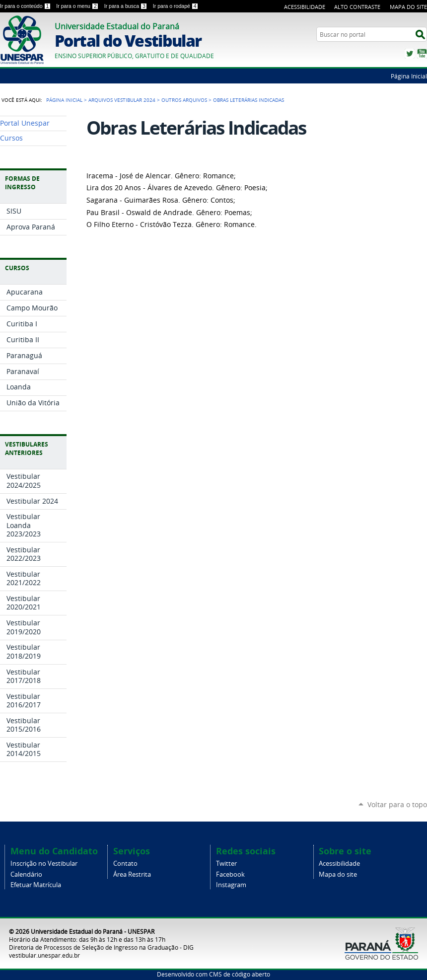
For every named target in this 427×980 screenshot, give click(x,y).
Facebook (230, 874)
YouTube (422, 54)
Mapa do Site (408, 7)
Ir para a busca (127, 6)
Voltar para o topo (397, 804)
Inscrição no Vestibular (44, 864)
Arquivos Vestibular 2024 (122, 100)
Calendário (26, 874)
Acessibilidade (305, 7)
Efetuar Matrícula (36, 885)
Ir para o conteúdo (26, 6)
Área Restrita (132, 874)
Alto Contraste (357, 7)
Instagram (231, 885)
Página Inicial (409, 76)
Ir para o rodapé (176, 6)
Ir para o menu (78, 6)
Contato (125, 864)
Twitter (410, 54)
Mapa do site (338, 874)
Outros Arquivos (184, 100)
